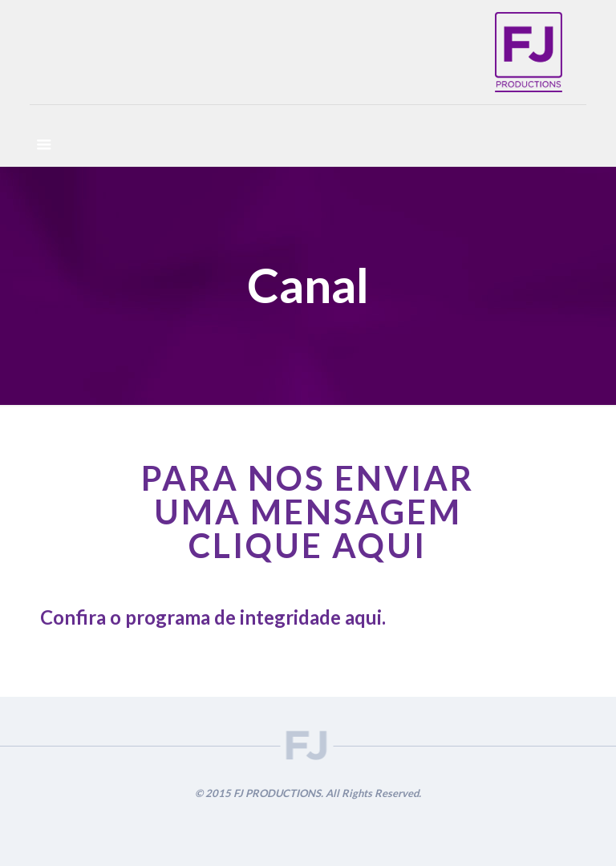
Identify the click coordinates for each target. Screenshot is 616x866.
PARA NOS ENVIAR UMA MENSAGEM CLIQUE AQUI (308, 512)
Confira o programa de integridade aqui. (213, 617)
